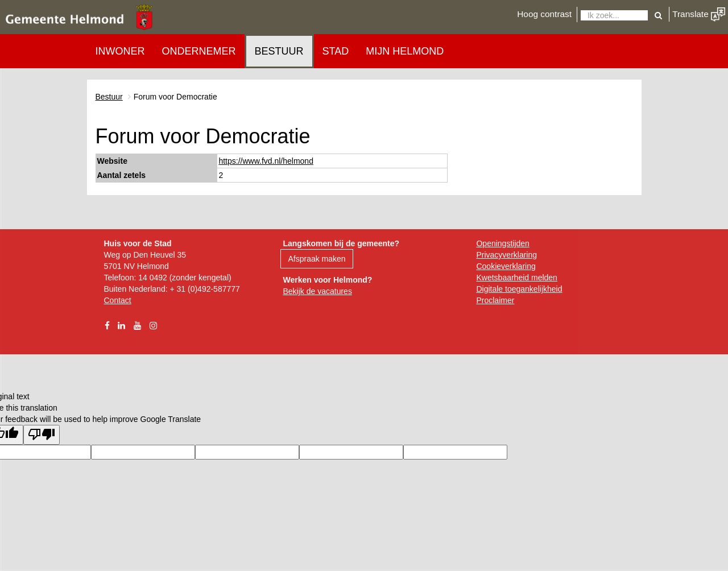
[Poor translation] (42, 435)
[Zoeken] (614, 15)
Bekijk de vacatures (317, 291)
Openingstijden (502, 243)
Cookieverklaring (506, 266)
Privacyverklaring (506, 255)
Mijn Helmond (405, 51)
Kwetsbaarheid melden (516, 278)
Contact (118, 300)
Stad (336, 51)
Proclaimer (495, 300)
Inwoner (120, 51)
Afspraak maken (317, 259)
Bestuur (279, 51)
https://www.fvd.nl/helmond (266, 161)
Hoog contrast (544, 14)
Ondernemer (199, 51)
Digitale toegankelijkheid (519, 289)
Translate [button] (699, 14)
